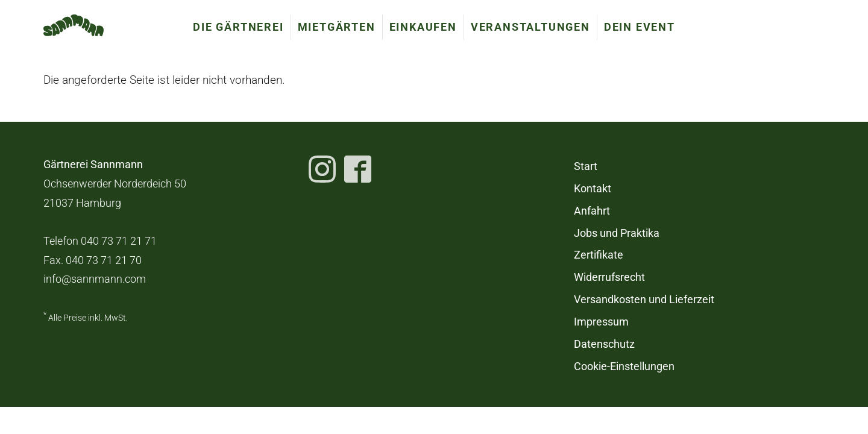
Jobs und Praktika (617, 233)
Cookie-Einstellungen (624, 366)
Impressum (601, 322)
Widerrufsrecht (609, 277)
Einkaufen (423, 27)
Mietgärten (337, 27)
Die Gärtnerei (238, 27)
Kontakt (593, 189)
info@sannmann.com (95, 279)
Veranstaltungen (530, 27)
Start (586, 166)
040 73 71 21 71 (119, 241)
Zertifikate (599, 255)
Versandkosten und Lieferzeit (644, 300)
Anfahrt (592, 211)
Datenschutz (604, 344)
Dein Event (640, 27)
